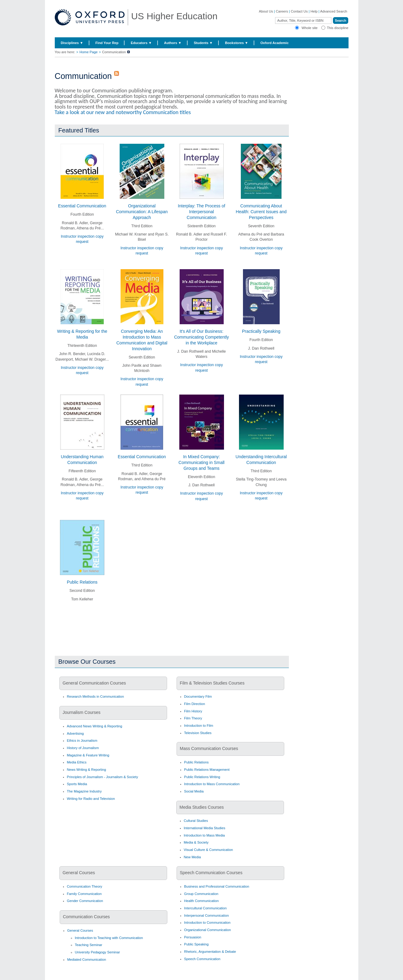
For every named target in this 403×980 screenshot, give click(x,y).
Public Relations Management (207, 770)
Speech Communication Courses (211, 873)
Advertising (75, 733)
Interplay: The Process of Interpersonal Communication (201, 212)
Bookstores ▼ (237, 43)
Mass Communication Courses (209, 748)
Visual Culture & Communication (209, 850)
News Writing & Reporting (87, 770)
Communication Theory (85, 886)
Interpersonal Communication (207, 915)
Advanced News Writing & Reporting (95, 726)
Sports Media (77, 784)
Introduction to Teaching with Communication (109, 938)
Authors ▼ (173, 43)
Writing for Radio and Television (91, 799)
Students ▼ (203, 43)
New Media (192, 857)
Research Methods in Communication (96, 696)
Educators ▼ (141, 43)
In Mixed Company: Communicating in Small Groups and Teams (201, 462)
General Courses (79, 873)
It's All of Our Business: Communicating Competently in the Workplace (201, 337)
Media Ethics (77, 762)
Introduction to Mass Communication (212, 784)
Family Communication (84, 894)
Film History (193, 711)
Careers (282, 11)
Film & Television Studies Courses (212, 683)
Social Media (194, 791)
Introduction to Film (199, 726)
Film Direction (195, 704)
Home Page (89, 52)
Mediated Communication (87, 960)
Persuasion (193, 937)
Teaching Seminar (89, 945)
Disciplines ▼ (72, 43)
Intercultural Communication (205, 908)
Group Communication (201, 894)
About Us (266, 11)
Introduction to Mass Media (204, 835)
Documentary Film (198, 696)
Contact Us (299, 11)
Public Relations (82, 582)
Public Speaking (196, 944)
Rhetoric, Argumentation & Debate (210, 952)
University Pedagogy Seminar (97, 952)
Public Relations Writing (202, 777)
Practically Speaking (261, 331)
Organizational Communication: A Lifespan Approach (142, 212)
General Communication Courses (94, 683)
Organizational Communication (208, 930)
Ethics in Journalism (82, 741)
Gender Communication (85, 901)
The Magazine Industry (84, 791)
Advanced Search (334, 11)
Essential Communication (82, 206)
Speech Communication (202, 959)
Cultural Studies (196, 821)
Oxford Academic (274, 43)
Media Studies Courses (202, 807)
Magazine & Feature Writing (88, 755)
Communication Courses (86, 917)
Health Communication (201, 901)
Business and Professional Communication (217, 886)
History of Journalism (83, 748)
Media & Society (196, 842)
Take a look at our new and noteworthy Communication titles (123, 112)
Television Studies (198, 733)
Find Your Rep (107, 43)
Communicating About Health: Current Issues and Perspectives (261, 212)
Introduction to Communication (207, 922)
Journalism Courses (82, 712)
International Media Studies (205, 828)
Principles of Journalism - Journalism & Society (103, 777)
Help (314, 11)
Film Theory (193, 718)
